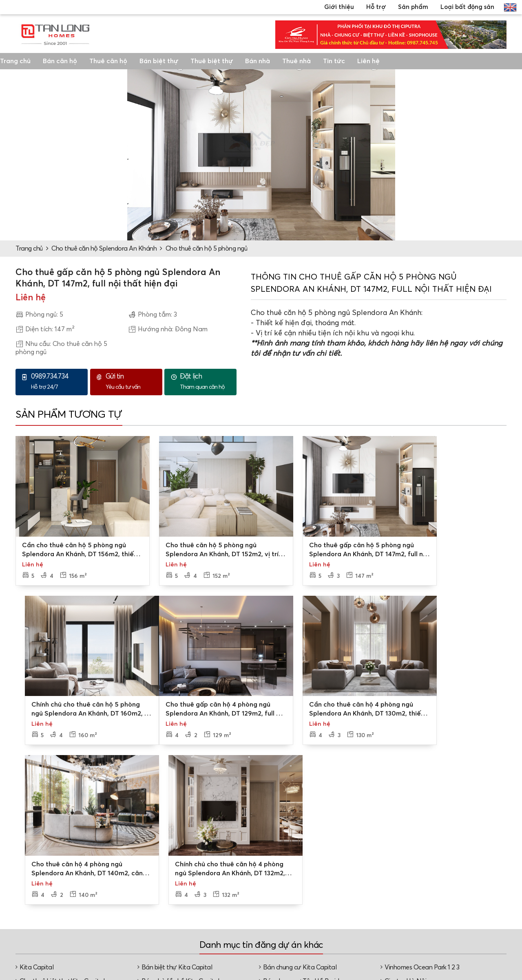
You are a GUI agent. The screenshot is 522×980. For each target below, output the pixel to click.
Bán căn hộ (60, 61)
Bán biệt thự (159, 61)
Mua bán (376, 892)
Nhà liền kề (460, 903)
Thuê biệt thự (212, 61)
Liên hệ (368, 61)
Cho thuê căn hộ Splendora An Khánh (104, 249)
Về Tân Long (219, 879)
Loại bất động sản (467, 7)
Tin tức (334, 61)
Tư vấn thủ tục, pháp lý (312, 917)
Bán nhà (258, 61)
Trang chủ (15, 61)
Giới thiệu (339, 7)
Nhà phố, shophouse (474, 929)
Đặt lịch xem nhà (306, 900)
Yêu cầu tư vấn (132, 381)
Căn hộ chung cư (469, 916)
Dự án (372, 879)
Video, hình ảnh (223, 905)
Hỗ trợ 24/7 (57, 381)
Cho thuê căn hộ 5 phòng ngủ (207, 249)
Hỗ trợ (376, 7)
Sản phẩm (413, 7)
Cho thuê (376, 905)
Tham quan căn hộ (206, 381)
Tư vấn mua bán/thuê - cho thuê (311, 883)
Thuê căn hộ (108, 61)
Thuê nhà (296, 61)
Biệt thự (456, 890)
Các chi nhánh (221, 892)
